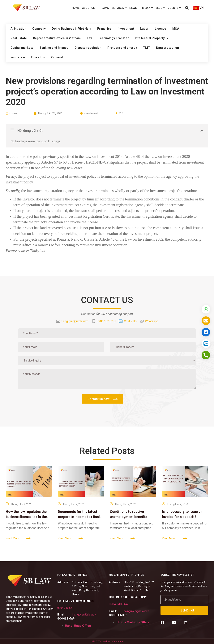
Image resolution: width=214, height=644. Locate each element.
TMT (147, 48)
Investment (126, 29)
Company (39, 29)
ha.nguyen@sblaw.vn (85, 615)
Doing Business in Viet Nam (71, 29)
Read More (13, 538)
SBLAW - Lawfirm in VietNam (107, 641)
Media (148, 8)
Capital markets (22, 48)
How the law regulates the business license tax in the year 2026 (26, 517)
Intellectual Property (152, 38)
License (160, 29)
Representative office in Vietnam (57, 38)
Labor (144, 29)
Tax (89, 38)
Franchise (104, 29)
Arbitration (18, 29)
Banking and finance (54, 48)
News (134, 8)
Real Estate (19, 38)
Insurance (18, 57)
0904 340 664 (66, 608)
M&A (176, 29)
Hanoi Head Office (78, 626)
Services (119, 8)
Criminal (57, 57)
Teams (105, 8)
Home (76, 8)
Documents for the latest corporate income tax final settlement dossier (79, 517)
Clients (174, 8)
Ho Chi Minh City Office (133, 622)
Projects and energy (122, 48)
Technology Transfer (113, 38)
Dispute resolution (88, 48)
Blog (160, 8)
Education (38, 57)
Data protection (167, 48)
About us (90, 8)
